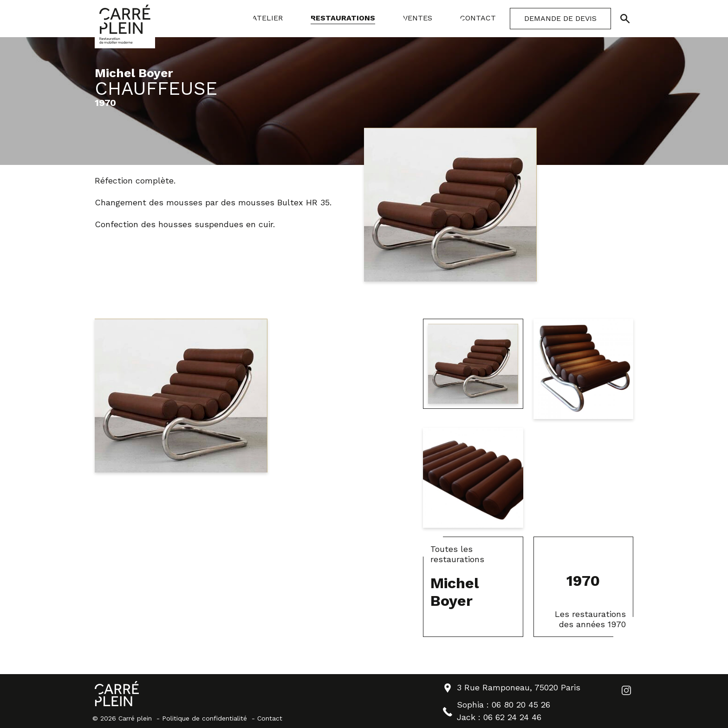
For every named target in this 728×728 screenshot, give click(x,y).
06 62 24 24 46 (512, 717)
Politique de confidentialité (205, 718)
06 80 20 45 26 (521, 705)
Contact (270, 718)
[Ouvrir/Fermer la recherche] (625, 19)
